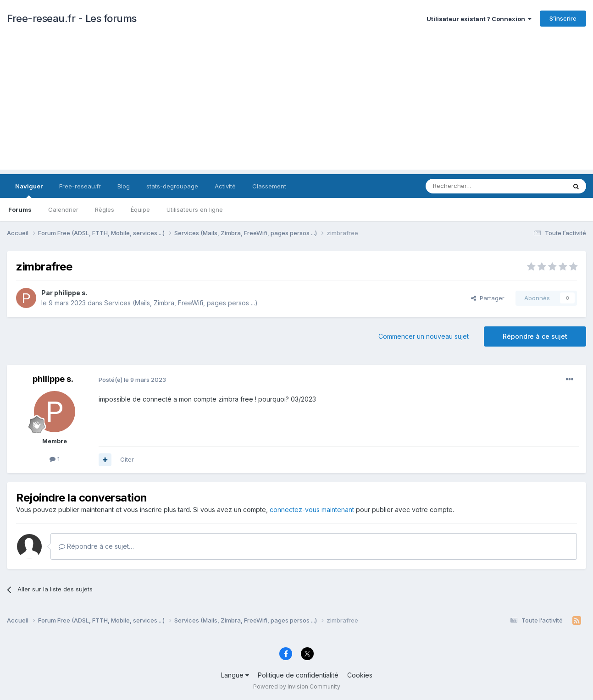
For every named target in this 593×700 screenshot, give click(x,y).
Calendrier (63, 209)
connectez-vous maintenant (312, 510)
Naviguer (29, 190)
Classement (269, 186)
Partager (488, 298)
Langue (235, 675)
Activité (225, 186)
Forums (20, 209)
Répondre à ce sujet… (96, 546)
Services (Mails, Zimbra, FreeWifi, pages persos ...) (181, 303)
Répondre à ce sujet (535, 336)
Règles (105, 209)
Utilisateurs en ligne (195, 209)
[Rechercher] (476, 186)
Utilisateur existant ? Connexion (479, 19)
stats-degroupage (172, 186)
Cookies (360, 675)
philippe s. (71, 293)
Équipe (140, 209)
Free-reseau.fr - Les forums (72, 18)
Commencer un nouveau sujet (424, 336)
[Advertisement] (297, 105)
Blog (124, 186)
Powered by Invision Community (297, 686)
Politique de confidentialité (298, 675)
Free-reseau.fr (80, 186)
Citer (127, 459)
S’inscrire (563, 18)
